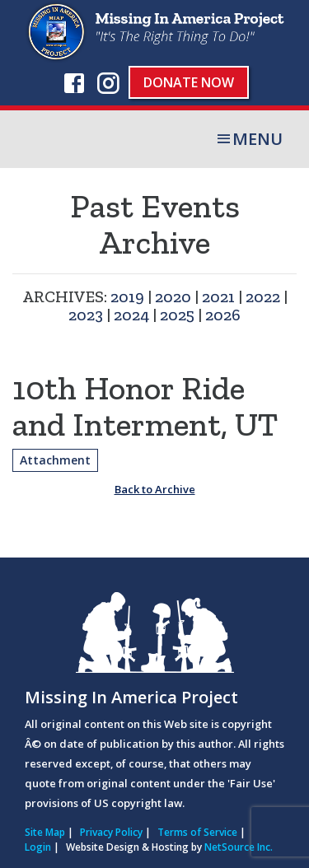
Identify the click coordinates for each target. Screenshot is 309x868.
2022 (263, 296)
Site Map (45, 832)
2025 (177, 315)
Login (38, 847)
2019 (127, 296)
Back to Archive (155, 489)
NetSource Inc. (239, 847)
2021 (218, 296)
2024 (131, 315)
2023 (86, 315)
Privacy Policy (111, 832)
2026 (223, 315)
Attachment (55, 460)
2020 (173, 296)
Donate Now (189, 82)
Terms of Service (197, 832)
